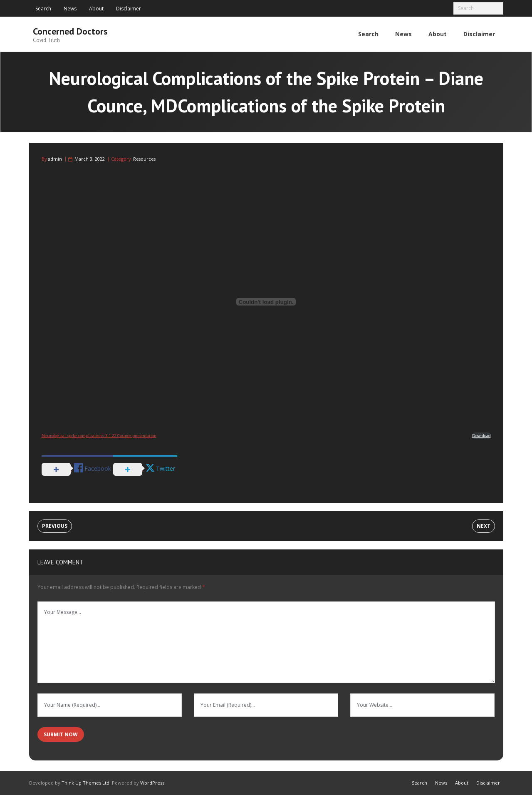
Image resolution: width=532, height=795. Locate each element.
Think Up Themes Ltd (85, 782)
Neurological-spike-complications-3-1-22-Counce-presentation (99, 435)
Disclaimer (129, 9)
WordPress (152, 782)
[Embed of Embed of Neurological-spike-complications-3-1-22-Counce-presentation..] (266, 302)
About (96, 9)
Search (43, 9)
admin (55, 159)
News (70, 9)
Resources (144, 159)
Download (481, 435)
